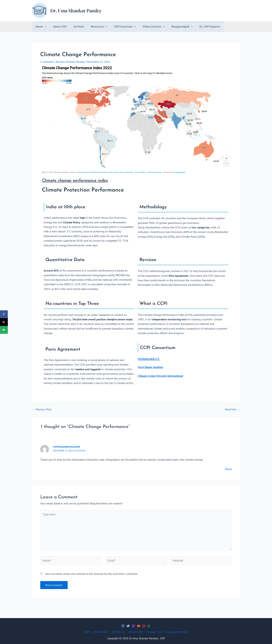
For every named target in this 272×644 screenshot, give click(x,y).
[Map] (136, 120)
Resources (93, 27)
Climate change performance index (76, 181)
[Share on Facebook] (4, 314)
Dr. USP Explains (197, 27)
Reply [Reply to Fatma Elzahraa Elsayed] (228, 469)
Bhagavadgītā (171, 27)
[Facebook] (123, 626)
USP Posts (118, 632)
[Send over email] (4, 330)
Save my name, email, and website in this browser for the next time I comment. (91, 575)
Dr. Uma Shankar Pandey (76, 11)
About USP (57, 27)
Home (40, 27)
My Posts (74, 27)
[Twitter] (128, 626)
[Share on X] (4, 322)
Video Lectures (144, 27)
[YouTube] (139, 626)
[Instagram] (133, 626)
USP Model (102, 632)
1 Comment (47, 62)
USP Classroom (117, 27)
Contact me (152, 632)
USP (89, 632)
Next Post (232, 409)
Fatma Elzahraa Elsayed (66, 447)
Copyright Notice (174, 632)
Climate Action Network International (160, 376)
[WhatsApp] (149, 626)
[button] (44, 27)
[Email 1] (144, 626)
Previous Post (42, 409)
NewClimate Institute (150, 367)
